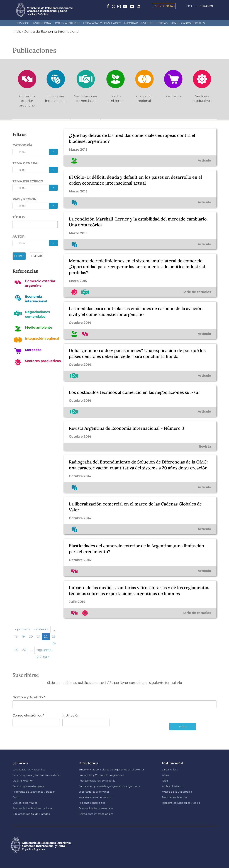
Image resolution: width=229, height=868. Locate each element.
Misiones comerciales (92, 803)
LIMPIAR (37, 256)
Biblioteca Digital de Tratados (31, 814)
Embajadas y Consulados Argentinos (101, 775)
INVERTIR (147, 23)
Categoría (22, 145)
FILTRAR (19, 256)
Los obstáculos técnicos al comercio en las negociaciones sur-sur (135, 392)
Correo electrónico (28, 715)
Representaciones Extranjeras (97, 781)
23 (54, 636)
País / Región (25, 199)
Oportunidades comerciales (96, 808)
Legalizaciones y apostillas (29, 770)
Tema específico (28, 181)
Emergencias (164, 6)
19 (23, 636)
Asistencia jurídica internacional (32, 808)
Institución (71, 715)
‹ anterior (41, 629)
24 (54, 643)
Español (207, 6)
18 (16, 636)
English (191, 6)
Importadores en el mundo (95, 797)
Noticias (162, 23)
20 (31, 636)
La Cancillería (170, 770)
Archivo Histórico (173, 786)
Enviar (183, 726)
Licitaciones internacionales (96, 814)
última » (43, 657)
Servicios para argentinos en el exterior (37, 775)
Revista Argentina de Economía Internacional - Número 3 (126, 428)
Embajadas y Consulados (102, 23)
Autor (19, 237)
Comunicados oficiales (188, 23)
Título (19, 217)
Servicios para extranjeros (28, 786)
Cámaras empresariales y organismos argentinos (109, 786)
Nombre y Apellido (29, 697)
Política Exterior (68, 23)
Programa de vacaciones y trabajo (34, 792)
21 (38, 636)
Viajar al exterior (23, 781)
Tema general (26, 163)
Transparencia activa (175, 797)
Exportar (131, 23)
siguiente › (45, 650)
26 (24, 650)
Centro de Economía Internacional (52, 32)
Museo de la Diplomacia (177, 792)
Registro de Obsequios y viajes (181, 803)
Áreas (165, 775)
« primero (22, 629)
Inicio (17, 32)
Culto (16, 797)
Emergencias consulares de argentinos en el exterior (111, 770)
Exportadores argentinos (94, 792)
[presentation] (139, 725)
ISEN (165, 781)
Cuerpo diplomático (25, 803)
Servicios (23, 23)
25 (16, 650)
